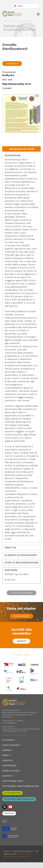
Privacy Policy (25, 854)
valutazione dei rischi (22, 149)
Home (6, 21)
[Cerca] (15, 6)
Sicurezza (12, 63)
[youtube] (10, 807)
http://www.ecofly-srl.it (17, 84)
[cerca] (26, 6)
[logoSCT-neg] (14, 700)
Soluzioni (12, 21)
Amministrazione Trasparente (17, 856)
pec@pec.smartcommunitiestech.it (16, 735)
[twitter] (5, 807)
